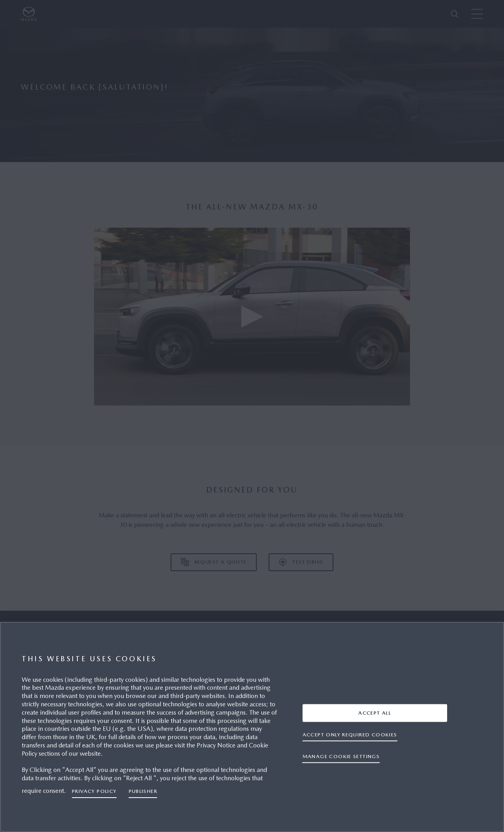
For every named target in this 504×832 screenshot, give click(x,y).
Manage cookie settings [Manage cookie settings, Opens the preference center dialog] (341, 756)
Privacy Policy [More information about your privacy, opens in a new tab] (94, 791)
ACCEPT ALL (375, 713)
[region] (252, 727)
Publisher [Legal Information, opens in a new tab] (143, 791)
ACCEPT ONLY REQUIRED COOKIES (350, 735)
